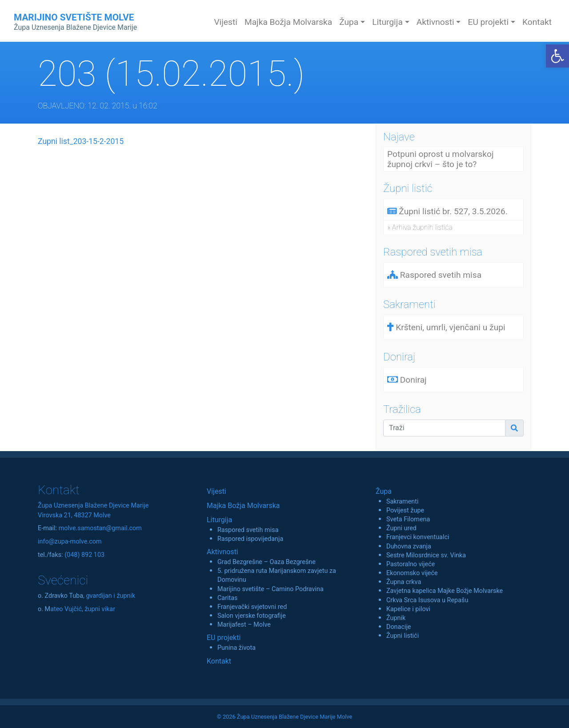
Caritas (228, 598)
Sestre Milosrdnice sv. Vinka (426, 555)
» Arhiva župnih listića (420, 227)
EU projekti (224, 638)
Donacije (399, 627)
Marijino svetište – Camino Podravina (270, 589)
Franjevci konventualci (418, 537)
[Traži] (444, 428)
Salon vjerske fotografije (252, 616)
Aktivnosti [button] (435, 22)
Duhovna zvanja (409, 546)
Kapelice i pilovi (408, 609)
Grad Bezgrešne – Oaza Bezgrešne (266, 562)
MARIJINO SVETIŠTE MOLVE (75, 22)
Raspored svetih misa (248, 530)
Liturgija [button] (387, 22)
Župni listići (403, 636)
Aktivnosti (222, 552)
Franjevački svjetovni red (252, 607)
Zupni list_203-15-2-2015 (81, 141)
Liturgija (219, 520)
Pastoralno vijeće (411, 564)
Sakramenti (403, 502)
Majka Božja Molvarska (288, 22)
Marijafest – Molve (244, 625)
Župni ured (401, 528)
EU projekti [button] (488, 22)
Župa (384, 491)
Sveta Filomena (408, 519)
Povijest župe (405, 510)
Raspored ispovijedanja (250, 539)
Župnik (396, 618)
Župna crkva (404, 582)
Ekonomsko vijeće (412, 573)
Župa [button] (349, 22)
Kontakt (537, 22)
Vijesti (226, 22)
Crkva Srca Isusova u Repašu (427, 600)
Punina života (236, 648)
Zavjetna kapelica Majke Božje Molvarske (445, 591)
